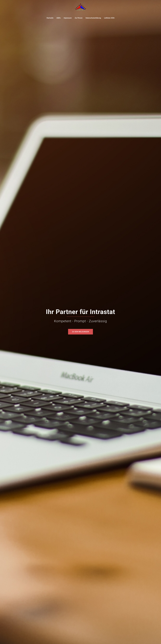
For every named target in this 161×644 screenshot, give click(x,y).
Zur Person (79, 18)
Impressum (68, 18)
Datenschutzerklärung (93, 18)
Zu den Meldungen (81, 332)
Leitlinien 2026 (109, 18)
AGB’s (59, 18)
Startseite (50, 18)
